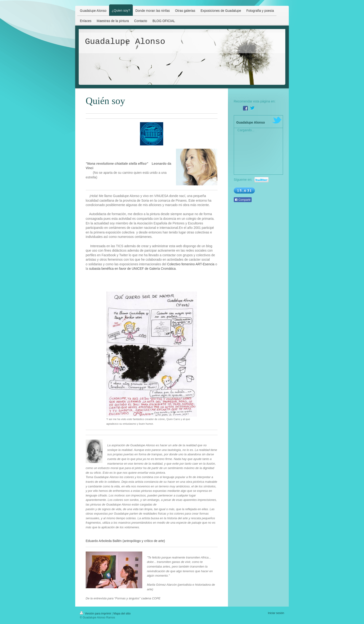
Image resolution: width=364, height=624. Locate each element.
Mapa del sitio (122, 614)
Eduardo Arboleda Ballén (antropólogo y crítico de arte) (125, 541)
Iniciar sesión (276, 613)
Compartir (243, 200)
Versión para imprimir (96, 614)
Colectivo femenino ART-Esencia (191, 264)
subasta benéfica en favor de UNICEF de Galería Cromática (132, 269)
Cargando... (246, 130)
